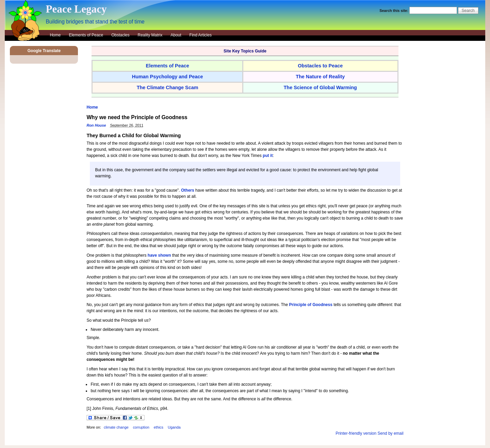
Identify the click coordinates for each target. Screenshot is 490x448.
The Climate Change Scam (168, 87)
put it (268, 156)
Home (55, 35)
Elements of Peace (86, 35)
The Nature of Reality (320, 77)
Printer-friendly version (356, 433)
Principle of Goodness (311, 305)
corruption (141, 427)
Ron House (96, 125)
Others (188, 190)
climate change (116, 427)
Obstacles (120, 35)
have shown (159, 255)
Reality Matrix (150, 35)
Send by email (391, 433)
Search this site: (394, 11)
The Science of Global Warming (320, 87)
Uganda (174, 427)
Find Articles (201, 35)
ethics (159, 427)
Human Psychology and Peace (168, 77)
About (176, 35)
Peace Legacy (76, 9)
